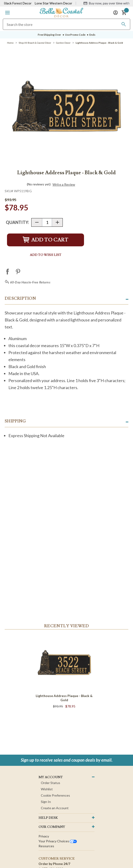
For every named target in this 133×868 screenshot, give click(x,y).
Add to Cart (45, 240)
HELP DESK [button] (48, 818)
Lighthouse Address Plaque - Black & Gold (64, 698)
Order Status (51, 783)
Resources (46, 846)
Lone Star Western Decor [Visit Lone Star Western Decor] (53, 3)
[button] (7, 13)
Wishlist (47, 789)
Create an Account (55, 808)
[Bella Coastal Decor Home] (61, 12)
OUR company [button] (52, 827)
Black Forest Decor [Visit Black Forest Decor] (18, 3)
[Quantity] (47, 222)
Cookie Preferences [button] (55, 795)
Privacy (44, 836)
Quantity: (17, 222)
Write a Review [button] (64, 185)
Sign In (46, 802)
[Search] (124, 24)
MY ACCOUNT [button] (51, 777)
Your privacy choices (58, 841)
